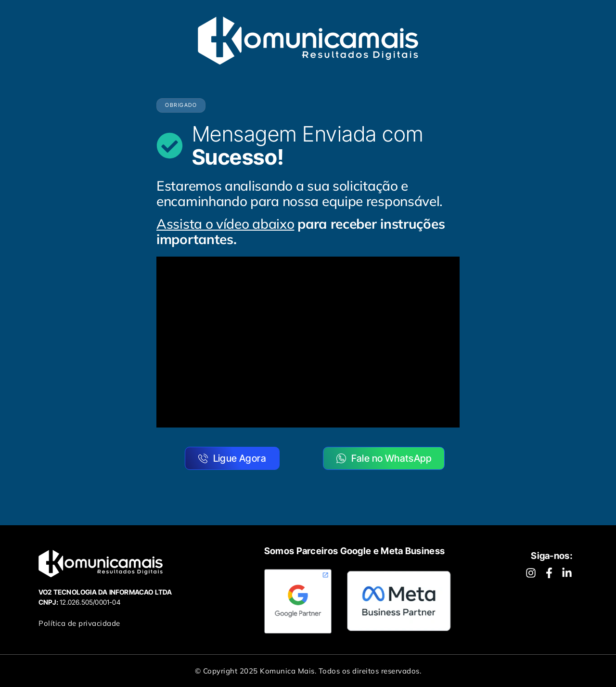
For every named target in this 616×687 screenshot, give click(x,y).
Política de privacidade (79, 623)
